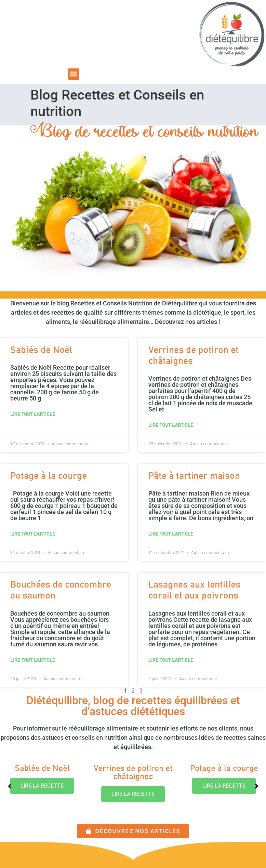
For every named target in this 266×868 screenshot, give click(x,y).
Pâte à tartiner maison (194, 476)
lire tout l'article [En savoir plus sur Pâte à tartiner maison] (171, 534)
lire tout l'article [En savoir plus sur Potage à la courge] (33, 534)
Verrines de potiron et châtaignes (133, 773)
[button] (74, 74)
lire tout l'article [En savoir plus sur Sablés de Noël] (33, 415)
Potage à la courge (49, 476)
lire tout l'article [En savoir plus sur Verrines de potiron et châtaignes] (171, 425)
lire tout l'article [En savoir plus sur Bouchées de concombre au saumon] (33, 660)
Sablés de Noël (41, 350)
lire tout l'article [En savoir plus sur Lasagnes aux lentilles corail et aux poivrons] (171, 660)
